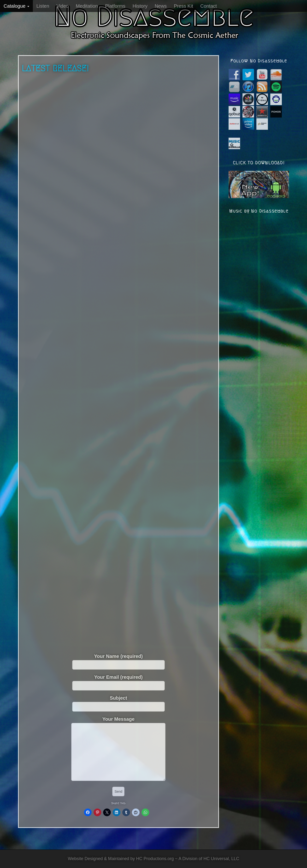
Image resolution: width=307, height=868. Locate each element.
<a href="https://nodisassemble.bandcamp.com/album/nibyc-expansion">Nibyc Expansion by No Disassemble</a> (76, 362)
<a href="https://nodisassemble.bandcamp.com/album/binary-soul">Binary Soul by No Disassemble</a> (161, 477)
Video (62, 6)
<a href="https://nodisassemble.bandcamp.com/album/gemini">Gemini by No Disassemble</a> (118, 591)
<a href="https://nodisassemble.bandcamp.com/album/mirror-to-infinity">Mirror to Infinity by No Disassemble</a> (77, 247)
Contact (209, 6)
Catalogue (16, 6)
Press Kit (183, 6)
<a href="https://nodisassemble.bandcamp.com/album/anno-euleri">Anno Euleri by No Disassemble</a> (76, 477)
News (161, 6)
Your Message (118, 749)
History (140, 6)
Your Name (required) (118, 660)
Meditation (87, 6)
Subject (118, 702)
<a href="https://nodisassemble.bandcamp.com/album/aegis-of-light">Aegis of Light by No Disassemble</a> (76, 132)
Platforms (115, 6)
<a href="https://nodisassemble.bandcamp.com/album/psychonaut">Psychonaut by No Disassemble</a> (161, 362)
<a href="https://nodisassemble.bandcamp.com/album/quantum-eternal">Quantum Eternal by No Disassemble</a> (161, 132)
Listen (43, 6)
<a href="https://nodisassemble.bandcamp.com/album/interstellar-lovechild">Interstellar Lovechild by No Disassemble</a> (160, 247)
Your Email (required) (118, 681)
